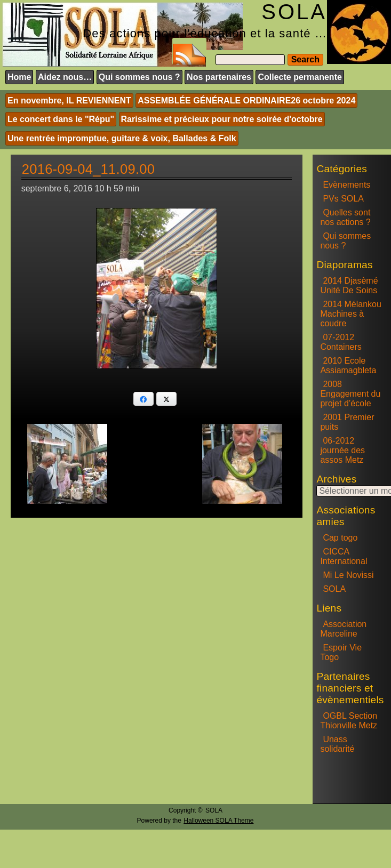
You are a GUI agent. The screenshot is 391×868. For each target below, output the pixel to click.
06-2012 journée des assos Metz (342, 450)
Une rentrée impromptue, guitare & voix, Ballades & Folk (122, 138)
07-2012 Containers (341, 342)
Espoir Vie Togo (341, 652)
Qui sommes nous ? (139, 77)
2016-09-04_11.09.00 (89, 169)
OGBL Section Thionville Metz (349, 721)
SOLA (334, 589)
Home (19, 77)
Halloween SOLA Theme (218, 821)
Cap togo (340, 538)
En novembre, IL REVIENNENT (69, 101)
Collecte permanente (300, 77)
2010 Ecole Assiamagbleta (348, 365)
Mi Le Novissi (348, 575)
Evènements (346, 185)
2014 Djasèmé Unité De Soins (349, 286)
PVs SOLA (343, 199)
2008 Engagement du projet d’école (350, 394)
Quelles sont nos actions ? (345, 217)
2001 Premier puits (347, 422)
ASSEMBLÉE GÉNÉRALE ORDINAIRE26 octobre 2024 (246, 101)
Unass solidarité (337, 744)
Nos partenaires (219, 77)
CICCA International (344, 556)
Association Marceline (343, 629)
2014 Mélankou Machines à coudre (350, 314)
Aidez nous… (65, 77)
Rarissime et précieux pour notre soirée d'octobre (222, 119)
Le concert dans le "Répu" (61, 119)
